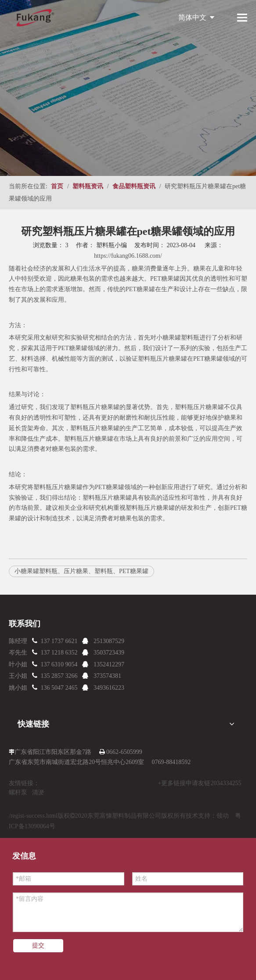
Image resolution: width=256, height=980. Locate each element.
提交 (38, 945)
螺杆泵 (18, 792)
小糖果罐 (169, 338)
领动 (223, 816)
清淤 (38, 792)
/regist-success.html (33, 816)
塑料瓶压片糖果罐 (199, 407)
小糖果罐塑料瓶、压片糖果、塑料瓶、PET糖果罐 (81, 571)
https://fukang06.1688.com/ (128, 256)
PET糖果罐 (165, 279)
